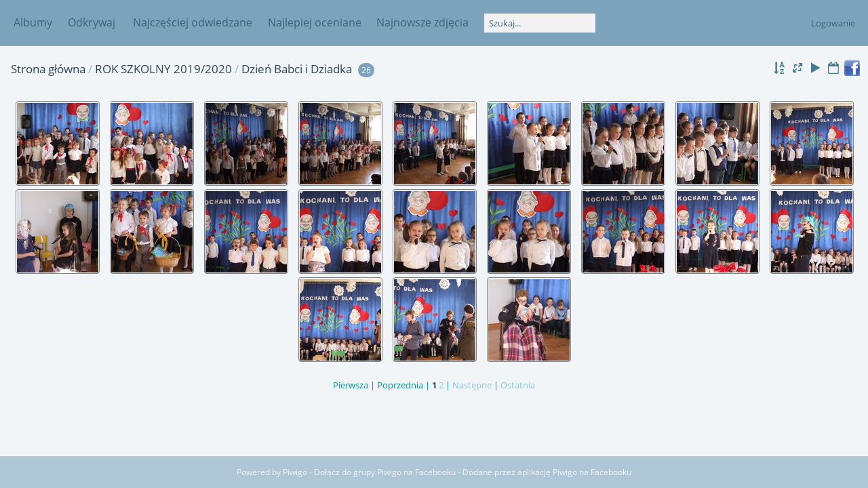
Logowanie (833, 23)
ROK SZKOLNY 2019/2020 (163, 69)
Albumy (33, 22)
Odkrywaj (92, 22)
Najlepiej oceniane (315, 22)
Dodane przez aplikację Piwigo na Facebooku (547, 472)
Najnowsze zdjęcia (422, 22)
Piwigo (295, 472)
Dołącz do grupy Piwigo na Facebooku (385, 472)
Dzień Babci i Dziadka (297, 69)
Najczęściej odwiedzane (193, 22)
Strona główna (48, 69)
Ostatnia (518, 385)
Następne (472, 385)
